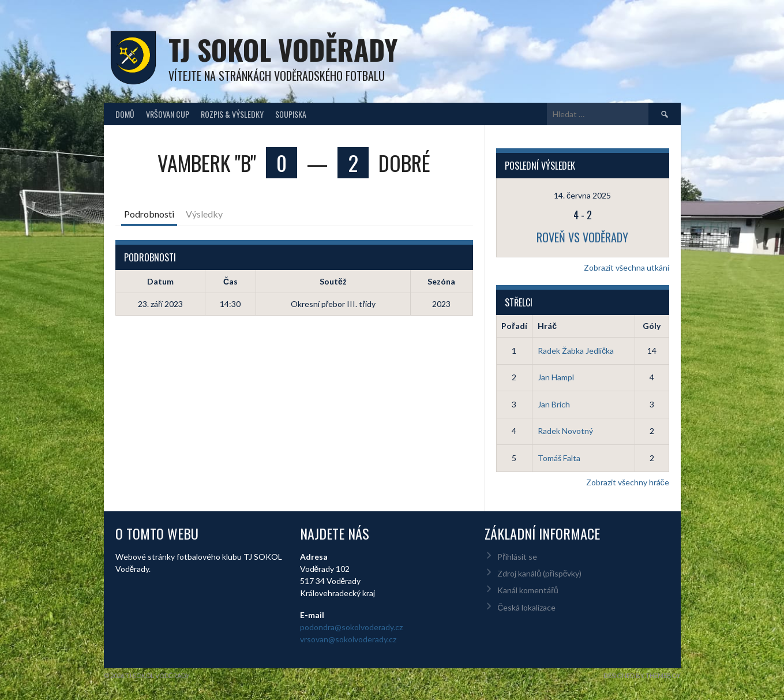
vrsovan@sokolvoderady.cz (348, 639)
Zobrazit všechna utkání (627, 267)
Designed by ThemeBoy (642, 675)
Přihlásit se (517, 557)
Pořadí (514, 326)
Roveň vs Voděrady (582, 237)
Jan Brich (554, 404)
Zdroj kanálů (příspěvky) (539, 573)
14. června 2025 (582, 195)
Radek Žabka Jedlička (576, 351)
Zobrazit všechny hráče (628, 482)
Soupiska (291, 114)
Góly (652, 326)
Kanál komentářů (528, 590)
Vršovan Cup (168, 114)
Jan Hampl (556, 377)
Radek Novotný (565, 431)
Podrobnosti (149, 214)
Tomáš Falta (559, 458)
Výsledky (204, 214)
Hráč (547, 326)
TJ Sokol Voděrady (283, 49)
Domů (125, 114)
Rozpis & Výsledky (232, 114)
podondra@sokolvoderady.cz (351, 627)
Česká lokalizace (526, 607)
